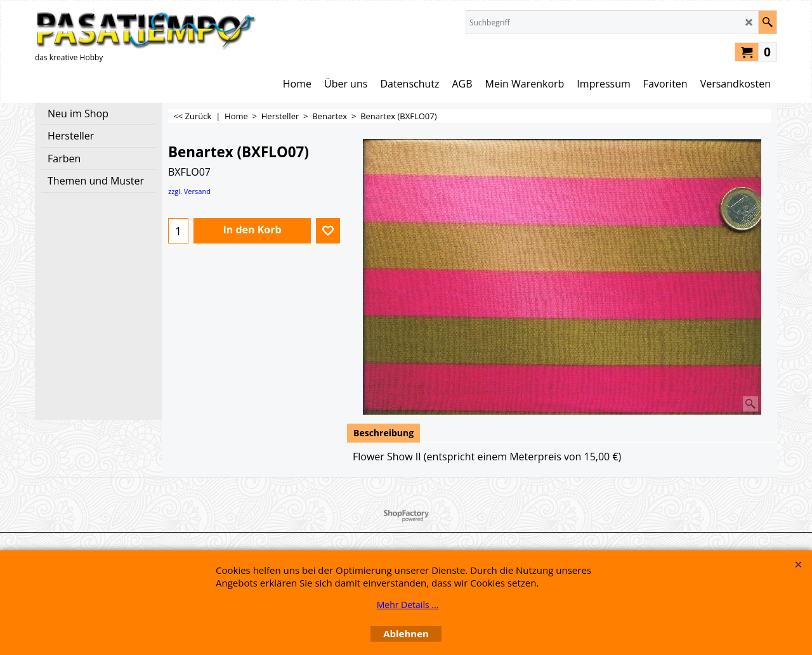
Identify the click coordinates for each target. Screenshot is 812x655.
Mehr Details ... (408, 605)
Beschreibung (383, 433)
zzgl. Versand (189, 191)
